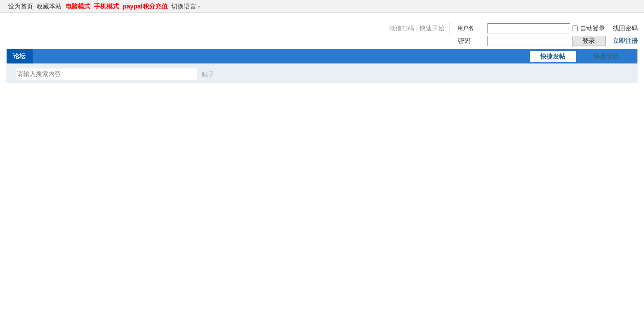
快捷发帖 (553, 56)
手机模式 (106, 6)
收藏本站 (49, 6)
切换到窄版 (633, 6)
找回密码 (625, 28)
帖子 (208, 74)
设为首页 (21, 6)
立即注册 (625, 41)
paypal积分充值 (145, 6)
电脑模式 (78, 6)
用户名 (466, 28)
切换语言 (188, 6)
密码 (464, 41)
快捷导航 (606, 56)
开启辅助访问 (625, 6)
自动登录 (589, 28)
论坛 (19, 56)
